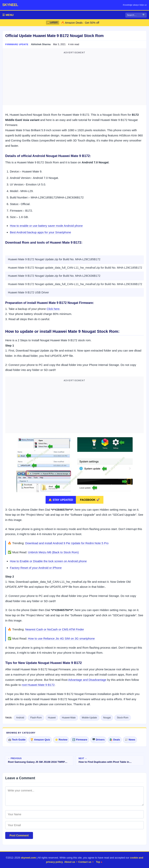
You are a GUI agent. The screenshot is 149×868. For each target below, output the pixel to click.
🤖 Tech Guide (17, 740)
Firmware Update (17, 44)
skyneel (10, 5)
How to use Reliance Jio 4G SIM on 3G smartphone (61, 638)
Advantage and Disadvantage (87, 680)
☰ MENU (8, 15)
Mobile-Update (89, 718)
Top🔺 (100, 862)
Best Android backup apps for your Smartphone (40, 232)
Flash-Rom (36, 718)
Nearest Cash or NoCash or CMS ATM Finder (55, 629)
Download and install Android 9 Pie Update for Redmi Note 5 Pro (67, 543)
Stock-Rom (123, 718)
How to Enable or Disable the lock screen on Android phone (48, 561)
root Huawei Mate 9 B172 (38, 685)
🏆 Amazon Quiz (40, 740)
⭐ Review (61, 740)
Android (20, 718)
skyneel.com (28, 858)
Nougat (107, 718)
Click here (53, 309)
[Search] (136, 15)
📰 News (130, 740)
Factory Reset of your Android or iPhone (36, 568)
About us (70, 862)
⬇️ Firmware (80, 740)
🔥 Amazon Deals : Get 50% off (80, 23)
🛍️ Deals (115, 740)
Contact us (85, 862)
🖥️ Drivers (98, 740)
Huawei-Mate (69, 718)
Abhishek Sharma (41, 44)
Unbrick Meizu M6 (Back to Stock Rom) (53, 552)
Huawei (52, 718)
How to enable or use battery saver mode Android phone (46, 226)
